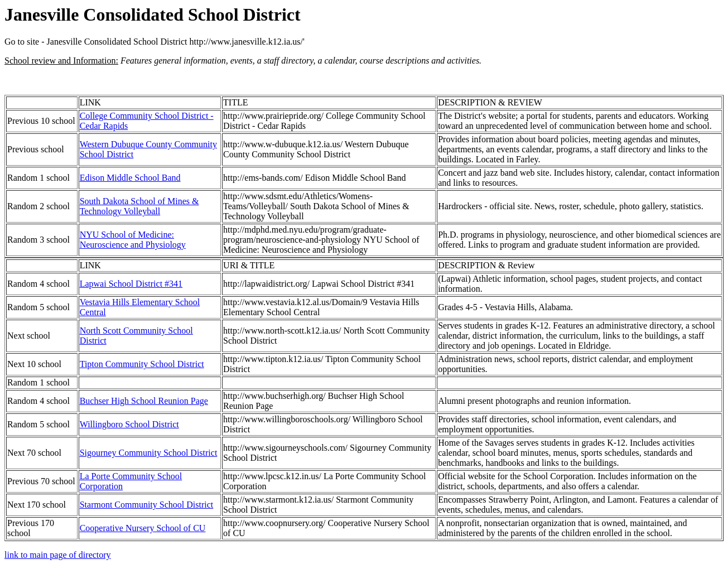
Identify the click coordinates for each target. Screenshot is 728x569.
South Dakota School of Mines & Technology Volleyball (139, 206)
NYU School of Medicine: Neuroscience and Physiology (133, 240)
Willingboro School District (129, 424)
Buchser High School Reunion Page (144, 401)
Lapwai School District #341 (131, 284)
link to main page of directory (58, 555)
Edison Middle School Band (130, 178)
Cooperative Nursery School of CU (143, 528)
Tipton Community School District (142, 364)
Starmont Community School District (147, 505)
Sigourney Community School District (149, 453)
